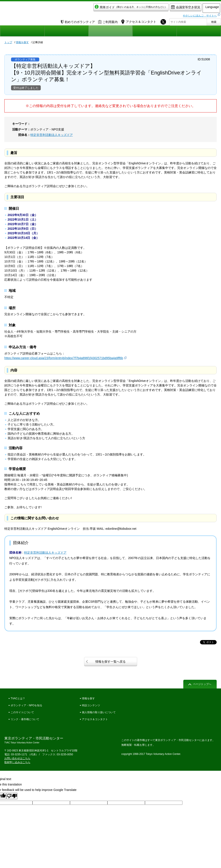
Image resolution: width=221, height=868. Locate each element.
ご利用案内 (108, 21)
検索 (214, 21)
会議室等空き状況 (172, 8)
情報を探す (22, 42)
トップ (8, 42)
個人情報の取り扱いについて (99, 712)
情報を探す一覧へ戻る (110, 662)
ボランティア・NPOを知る (26, 705)
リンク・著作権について (25, 719)
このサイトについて (22, 712)
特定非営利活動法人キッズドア (52, 135)
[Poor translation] (12, 796)
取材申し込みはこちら (17, 762)
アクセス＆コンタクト (95, 719)
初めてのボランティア (78, 21)
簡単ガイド (118, 8)
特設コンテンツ (91, 705)
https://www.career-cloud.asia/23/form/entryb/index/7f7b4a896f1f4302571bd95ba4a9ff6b (64, 358)
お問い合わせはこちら (17, 758)
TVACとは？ (18, 698)
